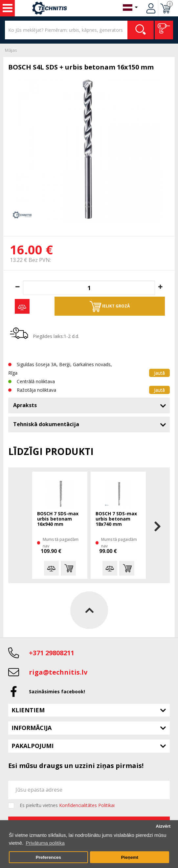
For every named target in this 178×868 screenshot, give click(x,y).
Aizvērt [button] (163, 826)
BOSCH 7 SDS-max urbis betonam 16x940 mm (58, 519)
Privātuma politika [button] (45, 843)
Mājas (11, 50)
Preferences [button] (48, 857)
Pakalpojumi (33, 746)
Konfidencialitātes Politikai (87, 805)
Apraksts (25, 405)
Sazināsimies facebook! (57, 691)
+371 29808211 (52, 653)
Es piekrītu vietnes (67, 805)
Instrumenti (8, 8)
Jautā (159, 373)
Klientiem (28, 710)
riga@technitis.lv (58, 672)
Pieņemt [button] (130, 857)
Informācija (32, 728)
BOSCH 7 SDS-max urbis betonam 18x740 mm (116, 519)
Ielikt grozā (110, 306)
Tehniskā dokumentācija (46, 424)
